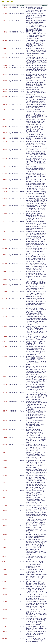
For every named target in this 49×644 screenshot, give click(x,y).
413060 (5, 511)
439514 (5, 213)
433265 (5, 308)
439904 (5, 138)
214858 (5, 336)
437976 (5, 575)
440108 (5, 158)
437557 (5, 110)
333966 (5, 618)
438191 (5, 21)
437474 (5, 74)
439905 (5, 66)
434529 (5, 192)
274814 (5, 548)
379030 (5, 506)
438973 (5, 272)
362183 (5, 453)
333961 (5, 588)
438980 (5, 150)
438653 (5, 285)
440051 (5, 7)
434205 (5, 429)
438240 (5, 67)
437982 (5, 610)
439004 (5, 255)
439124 (5, 57)
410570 (5, 393)
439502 (5, 421)
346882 (5, 32)
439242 (5, 483)
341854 (5, 632)
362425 (5, 491)
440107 (5, 222)
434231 (5, 180)
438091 (5, 49)
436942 (5, 570)
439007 (5, 411)
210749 (5, 366)
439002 (5, 14)
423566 (5, 638)
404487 (5, 540)
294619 (5, 535)
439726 (5, 385)
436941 (5, 626)
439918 (5, 96)
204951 (5, 376)
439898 (5, 248)
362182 (5, 120)
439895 (5, 317)
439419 (5, 198)
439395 (5, 326)
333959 (5, 519)
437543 (5, 232)
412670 (5, 437)
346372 (5, 126)
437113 (5, 444)
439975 (5, 602)
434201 (5, 561)
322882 (5, 476)
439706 (5, 142)
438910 (5, 292)
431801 (5, 280)
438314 (5, 356)
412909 (5, 173)
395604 (5, 240)
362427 (5, 556)
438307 (5, 54)
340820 (5, 40)
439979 (5, 347)
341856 (5, 461)
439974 (5, 468)
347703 (5, 498)
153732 (5, 595)
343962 (5, 401)
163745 (5, 105)
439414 (5, 205)
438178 (5, 89)
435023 (5, 263)
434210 (5, 91)
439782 (5, 341)
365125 (5, 133)
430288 (5, 81)
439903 (5, 188)
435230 (5, 298)
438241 (5, 167)
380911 (5, 526)
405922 (5, 581)
